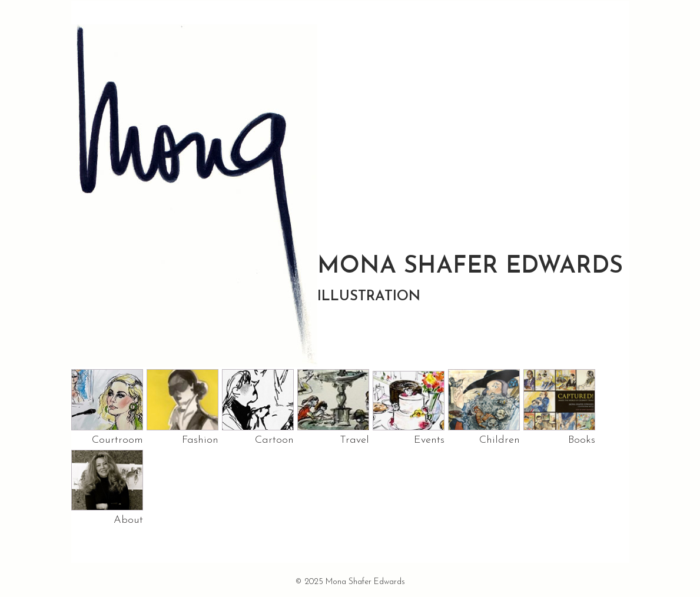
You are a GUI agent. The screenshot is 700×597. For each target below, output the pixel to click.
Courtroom (117, 440)
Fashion (200, 440)
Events (429, 440)
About (128, 520)
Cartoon (274, 440)
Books (582, 440)
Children (500, 440)
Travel (354, 440)
